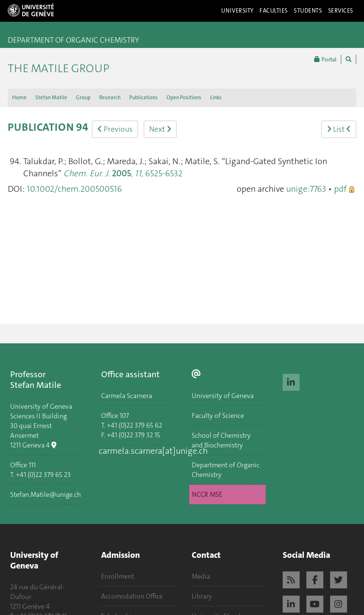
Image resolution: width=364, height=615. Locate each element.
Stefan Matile (51, 98)
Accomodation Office (132, 596)
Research (110, 98)
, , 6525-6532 (123, 173)
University (237, 11)
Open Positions (184, 98)
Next (160, 129)
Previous (115, 129)
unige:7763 (306, 189)
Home (19, 98)
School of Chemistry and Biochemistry (221, 440)
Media (201, 576)
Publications (144, 98)
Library (202, 596)
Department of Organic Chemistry (226, 470)
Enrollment (118, 576)
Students (308, 11)
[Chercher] (349, 59)
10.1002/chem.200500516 (74, 189)
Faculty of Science (218, 415)
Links (216, 98)
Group (83, 98)
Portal (325, 59)
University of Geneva (223, 396)
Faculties (274, 11)
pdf (340, 189)
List (339, 129)
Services (341, 11)
